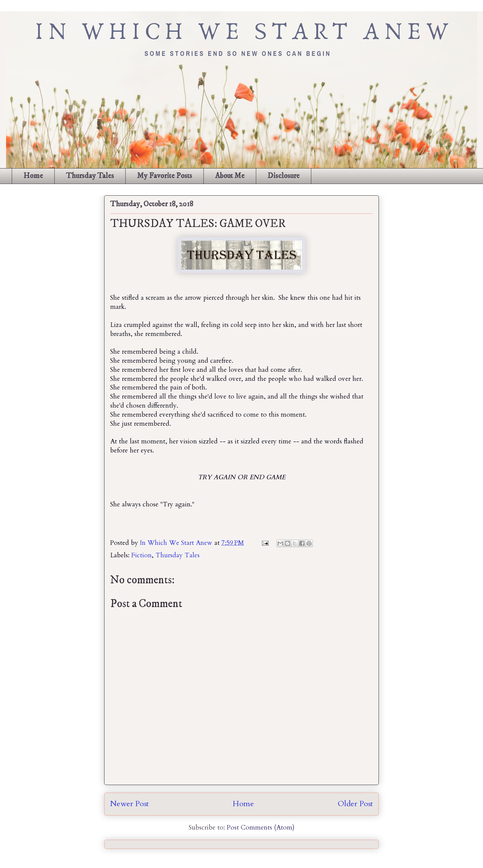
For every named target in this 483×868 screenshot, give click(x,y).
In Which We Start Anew (177, 543)
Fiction (142, 555)
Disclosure (284, 176)
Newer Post (129, 804)
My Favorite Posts (165, 176)
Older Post (355, 804)
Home (33, 176)
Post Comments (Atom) (261, 827)
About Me (230, 176)
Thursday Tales (90, 176)
